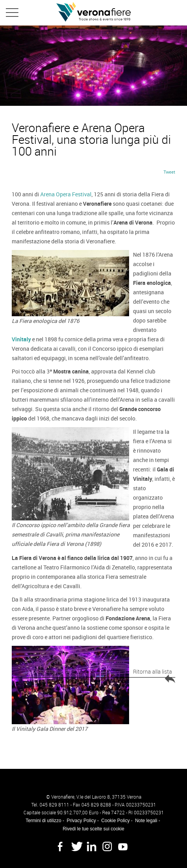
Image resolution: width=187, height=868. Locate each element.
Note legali (146, 821)
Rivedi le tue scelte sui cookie (93, 829)
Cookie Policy (116, 821)
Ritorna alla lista (154, 673)
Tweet (169, 172)
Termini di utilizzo (43, 821)
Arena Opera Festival (66, 194)
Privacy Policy (81, 821)
